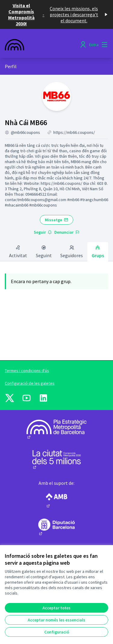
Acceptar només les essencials (56, 620)
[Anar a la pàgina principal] (43, 45)
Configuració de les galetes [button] (30, 383)
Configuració (57, 632)
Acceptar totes (56, 608)
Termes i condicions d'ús (27, 371)
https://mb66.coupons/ (74, 132)
